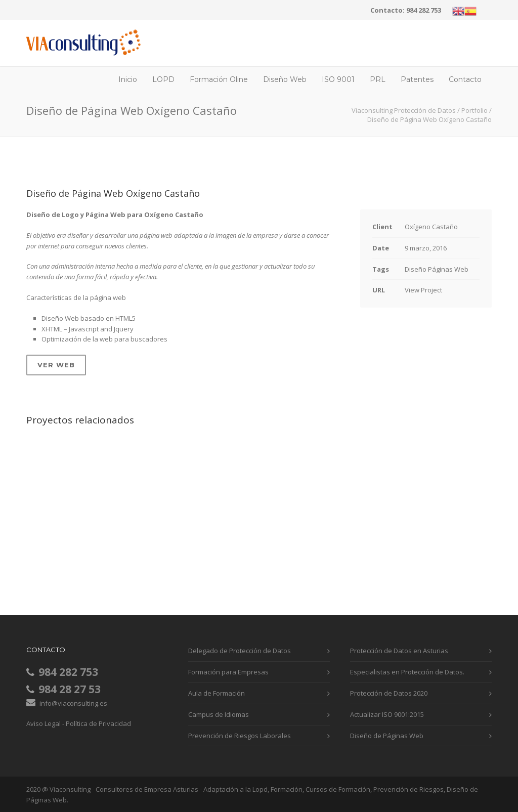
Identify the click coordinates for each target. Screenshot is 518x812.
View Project (423, 290)
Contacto (465, 79)
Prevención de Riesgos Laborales (240, 736)
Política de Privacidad (98, 723)
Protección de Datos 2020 (389, 693)
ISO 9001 (338, 79)
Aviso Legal (44, 723)
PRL (378, 79)
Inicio (128, 79)
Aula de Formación (217, 693)
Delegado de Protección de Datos (240, 651)
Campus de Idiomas (219, 714)
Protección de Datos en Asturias (399, 651)
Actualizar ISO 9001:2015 (387, 714)
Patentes (417, 79)
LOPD (163, 79)
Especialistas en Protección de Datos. (407, 672)
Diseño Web (285, 79)
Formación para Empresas (228, 672)
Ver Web (56, 365)
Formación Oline (219, 79)
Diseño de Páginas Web (387, 736)
